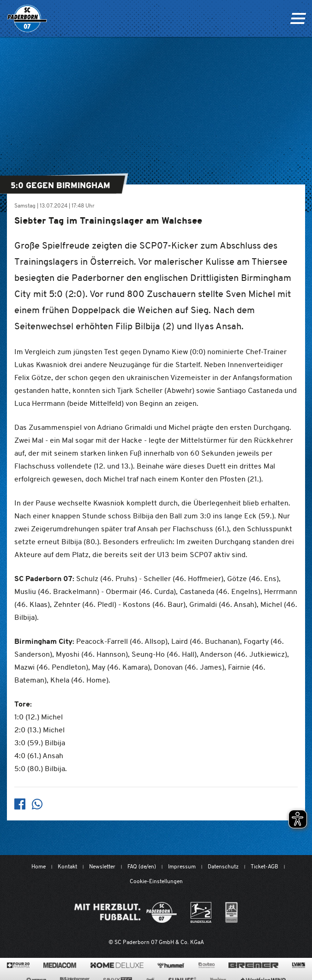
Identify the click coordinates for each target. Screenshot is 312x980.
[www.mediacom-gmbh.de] (60, 965)
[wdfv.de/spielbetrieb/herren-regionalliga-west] (231, 912)
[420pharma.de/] (18, 965)
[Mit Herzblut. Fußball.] (126, 912)
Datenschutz (223, 866)
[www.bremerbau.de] (253, 965)
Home (39, 866)
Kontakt (67, 866)
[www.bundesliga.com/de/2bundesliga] (201, 912)
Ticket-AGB (264, 866)
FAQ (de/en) (142, 866)
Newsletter (102, 866)
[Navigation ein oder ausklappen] (298, 18)
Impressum (182, 866)
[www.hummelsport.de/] (171, 965)
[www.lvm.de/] (299, 965)
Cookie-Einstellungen (156, 881)
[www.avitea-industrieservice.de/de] (207, 965)
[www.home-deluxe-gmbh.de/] (117, 965)
